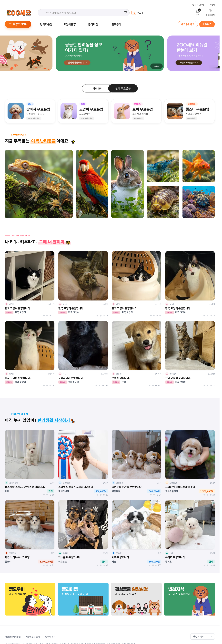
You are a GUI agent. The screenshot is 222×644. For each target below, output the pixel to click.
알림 (197, 12)
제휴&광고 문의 (33, 637)
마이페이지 (210, 13)
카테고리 (98, 88)
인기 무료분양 (123, 88)
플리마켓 (93, 24)
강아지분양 (46, 24)
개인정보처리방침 (13, 637)
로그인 (191, 5)
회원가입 (201, 5)
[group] (137, 13)
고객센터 (211, 5)
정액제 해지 (50, 637)
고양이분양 (70, 24)
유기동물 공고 (188, 24)
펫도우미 (116, 24)
